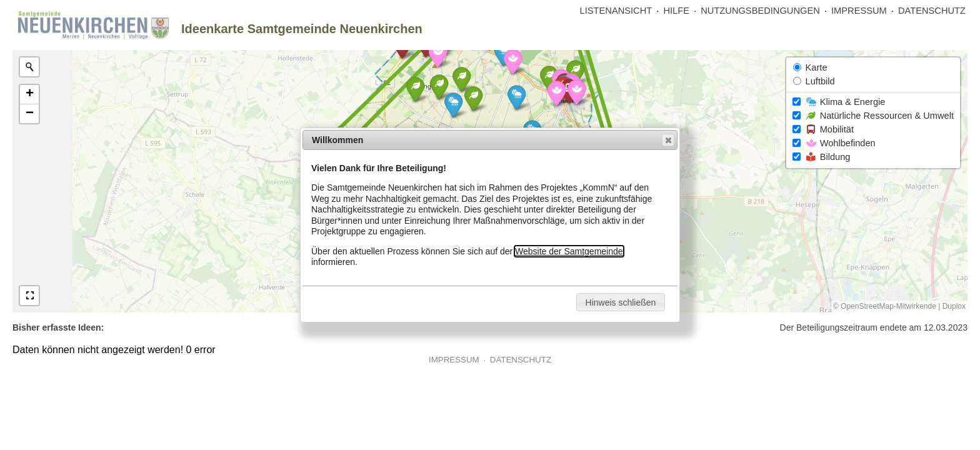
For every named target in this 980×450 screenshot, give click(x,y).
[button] (517, 97)
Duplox (954, 306)
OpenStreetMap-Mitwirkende (888, 306)
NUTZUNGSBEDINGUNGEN (760, 11)
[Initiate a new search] (29, 67)
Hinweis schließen (621, 302)
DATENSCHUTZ (932, 11)
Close (667, 140)
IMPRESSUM (859, 11)
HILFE (676, 11)
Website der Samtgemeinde (569, 251)
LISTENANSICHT (616, 11)
